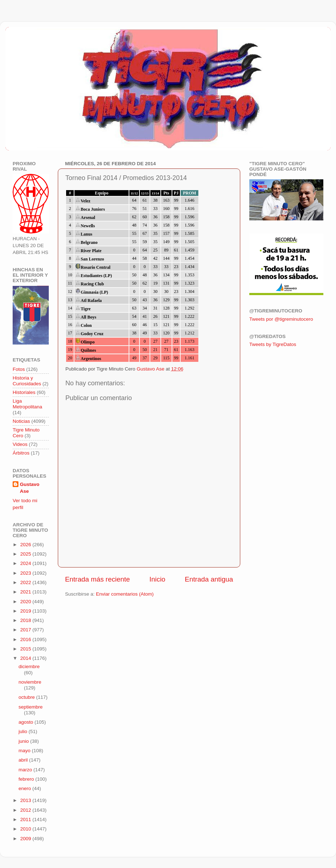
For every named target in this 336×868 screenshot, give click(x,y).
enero (25, 788)
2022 (26, 582)
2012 (26, 810)
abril (24, 760)
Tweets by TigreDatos (273, 344)
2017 (26, 630)
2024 (26, 563)
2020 (26, 602)
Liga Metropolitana (27, 404)
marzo (26, 770)
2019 (26, 611)
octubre (27, 697)
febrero (27, 779)
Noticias (21, 421)
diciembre (29, 667)
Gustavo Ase (30, 488)
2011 (26, 819)
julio (23, 731)
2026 (26, 545)
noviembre (30, 682)
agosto (26, 722)
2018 (26, 620)
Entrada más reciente (98, 579)
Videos (20, 444)
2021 (26, 592)
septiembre (31, 707)
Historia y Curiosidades (27, 381)
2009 (26, 839)
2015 (26, 649)
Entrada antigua (209, 579)
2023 (26, 573)
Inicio (158, 579)
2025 (26, 554)
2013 (26, 800)
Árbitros (21, 453)
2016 (26, 639)
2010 (26, 829)
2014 (26, 658)
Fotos (19, 369)
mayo (25, 751)
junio (24, 741)
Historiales (24, 392)
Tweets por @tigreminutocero (281, 319)
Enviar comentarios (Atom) (125, 594)
